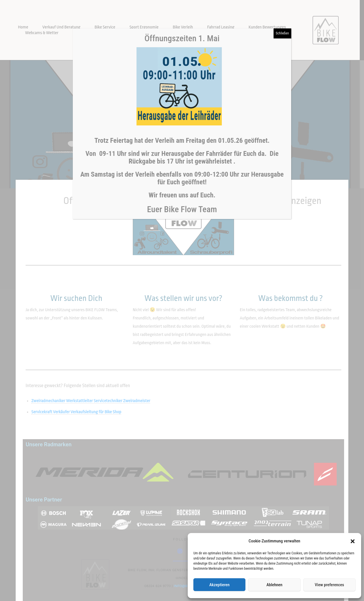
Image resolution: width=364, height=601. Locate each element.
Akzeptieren (219, 585)
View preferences (329, 585)
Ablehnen (274, 585)
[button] (353, 541)
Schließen (282, 33)
